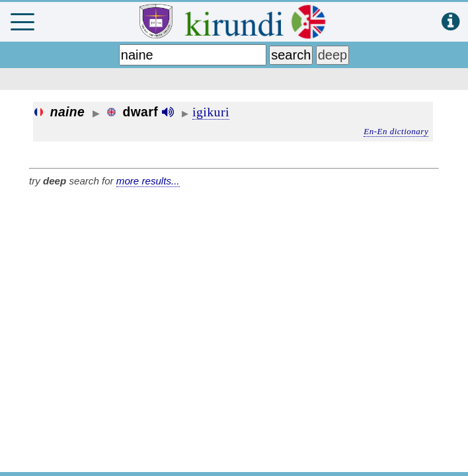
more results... (148, 181)
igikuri (211, 112)
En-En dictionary (396, 131)
